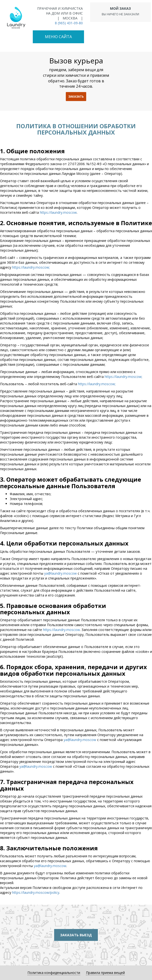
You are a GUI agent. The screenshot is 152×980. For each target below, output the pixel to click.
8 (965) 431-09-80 (69, 23)
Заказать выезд (76, 935)
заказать (76, 97)
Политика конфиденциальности (54, 973)
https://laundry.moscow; (31, 267)
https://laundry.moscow (58, 212)
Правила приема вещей (105, 973)
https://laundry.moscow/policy (36, 892)
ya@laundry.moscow (60, 573)
